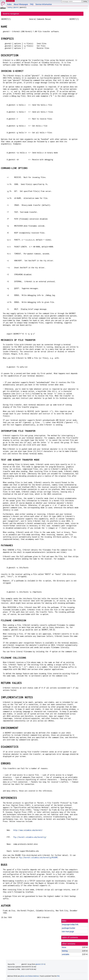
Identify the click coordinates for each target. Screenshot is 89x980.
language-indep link (70, 924)
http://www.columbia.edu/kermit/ (28, 830)
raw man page (68, 932)
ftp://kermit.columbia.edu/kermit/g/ (30, 837)
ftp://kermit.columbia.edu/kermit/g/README (38, 857)
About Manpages (21, 4)
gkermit (16, 7)
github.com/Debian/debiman (30, 976)
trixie (64, 947)
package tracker (68, 928)
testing (10, 7)
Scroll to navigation (11, 14)
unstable (65, 954)
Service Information (44, 4)
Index (9, 4)
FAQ (32, 4)
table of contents (70, 937)
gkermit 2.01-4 (40, 964)
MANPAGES (10, 1)
